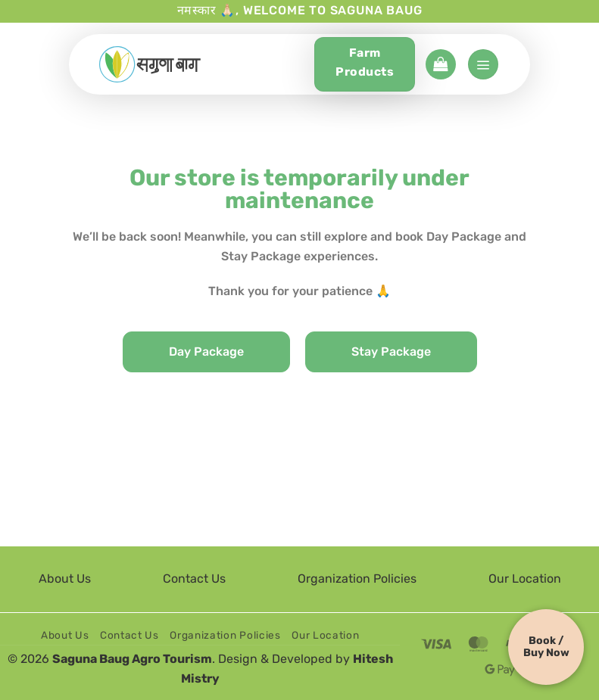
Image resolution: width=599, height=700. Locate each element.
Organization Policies (357, 579)
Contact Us (194, 579)
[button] (441, 64)
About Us (65, 579)
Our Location (525, 579)
